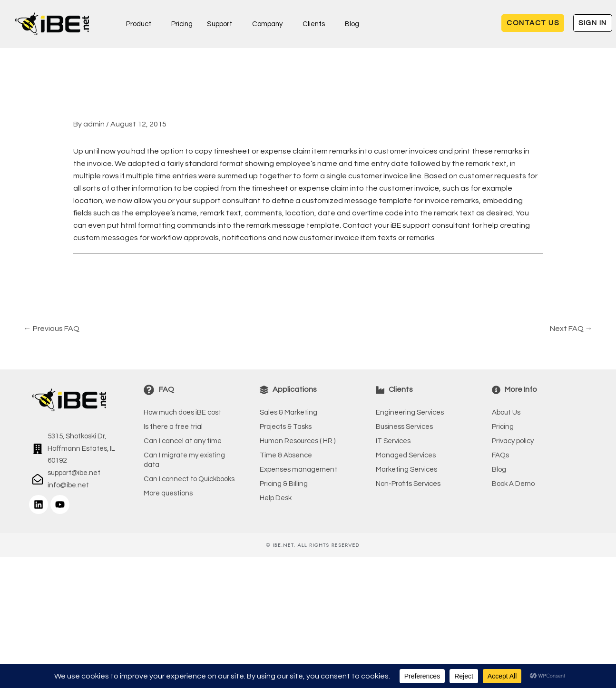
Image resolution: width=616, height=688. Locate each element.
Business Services (404, 427)
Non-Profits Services (408, 484)
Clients (314, 24)
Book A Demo (513, 484)
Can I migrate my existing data (184, 460)
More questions (168, 493)
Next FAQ (571, 329)
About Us (506, 412)
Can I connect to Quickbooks (189, 479)
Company (268, 24)
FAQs (500, 455)
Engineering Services (410, 412)
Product (139, 24)
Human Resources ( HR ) (298, 441)
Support (220, 24)
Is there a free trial (173, 427)
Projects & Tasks (286, 427)
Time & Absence (286, 455)
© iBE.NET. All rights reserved (313, 545)
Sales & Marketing (288, 412)
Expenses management (298, 470)
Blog (353, 24)
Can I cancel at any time (183, 441)
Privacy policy (513, 441)
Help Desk (276, 498)
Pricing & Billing (284, 484)
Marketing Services (406, 470)
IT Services (393, 441)
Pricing (182, 24)
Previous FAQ (52, 329)
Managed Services (406, 455)
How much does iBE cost (182, 412)
